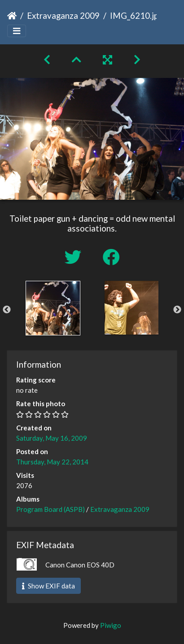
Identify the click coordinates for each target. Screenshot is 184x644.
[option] (53, 308)
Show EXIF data (48, 586)
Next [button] (177, 310)
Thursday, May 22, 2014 (52, 462)
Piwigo (111, 625)
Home (12, 16)
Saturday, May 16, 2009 (52, 438)
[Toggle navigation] (17, 31)
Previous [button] (7, 310)
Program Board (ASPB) (50, 509)
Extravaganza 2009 (63, 15)
